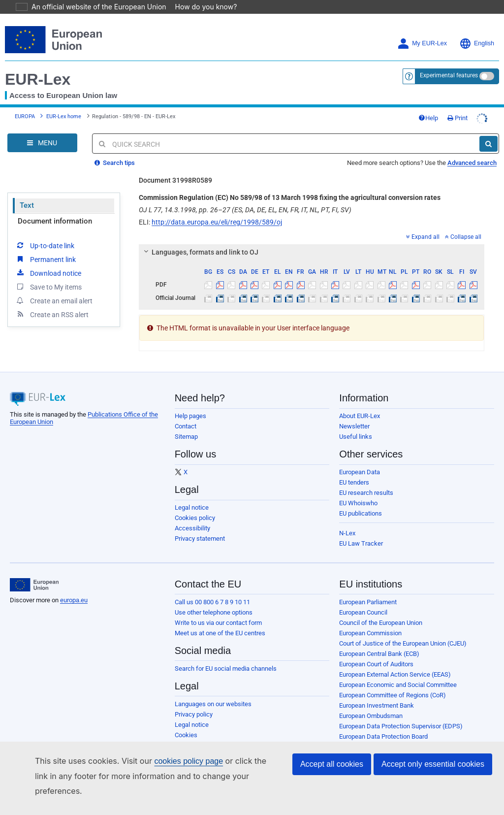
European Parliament (368, 602)
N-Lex (347, 533)
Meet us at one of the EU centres (220, 633)
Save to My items (48, 287)
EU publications (361, 513)
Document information (55, 221)
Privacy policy (194, 714)
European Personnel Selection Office (390, 747)
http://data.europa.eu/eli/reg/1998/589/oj (217, 222)
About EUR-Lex (360, 416)
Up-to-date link (45, 245)
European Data (360, 472)
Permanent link (46, 259)
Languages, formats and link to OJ (200, 252)
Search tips (115, 163)
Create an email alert (54, 300)
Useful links (356, 437)
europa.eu (74, 600)
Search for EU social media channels (226, 668)
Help (428, 118)
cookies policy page (173, 776)
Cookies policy (195, 518)
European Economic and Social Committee (398, 685)
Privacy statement (200, 538)
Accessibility (192, 528)
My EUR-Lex (422, 44)
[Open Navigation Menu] (42, 143)
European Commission (370, 633)
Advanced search (472, 163)
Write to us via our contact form (218, 623)
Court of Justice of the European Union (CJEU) (403, 643)
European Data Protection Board (383, 736)
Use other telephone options (214, 612)
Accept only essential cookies (433, 779)
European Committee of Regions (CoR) (393, 695)
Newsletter (354, 426)
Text (27, 205)
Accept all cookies (332, 779)
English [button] (477, 44)
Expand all (423, 237)
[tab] (312, 252)
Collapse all (463, 237)
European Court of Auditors (376, 664)
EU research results (366, 493)
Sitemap (186, 437)
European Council (363, 612)
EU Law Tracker (361, 543)
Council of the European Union (381, 623)
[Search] (488, 144)
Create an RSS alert (52, 314)
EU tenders (354, 482)
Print (457, 118)
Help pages (190, 416)
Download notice (48, 273)
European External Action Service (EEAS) (395, 674)
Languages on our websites (213, 704)
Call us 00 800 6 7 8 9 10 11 (212, 602)
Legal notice (192, 507)
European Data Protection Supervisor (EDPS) (401, 726)
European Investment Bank (377, 705)
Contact (186, 426)
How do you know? (200, 7)
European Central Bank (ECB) (379, 654)
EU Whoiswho (358, 503)
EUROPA (25, 116)
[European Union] (34, 585)
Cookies (186, 735)
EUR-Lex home (64, 116)
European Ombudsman (371, 716)
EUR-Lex (38, 79)
